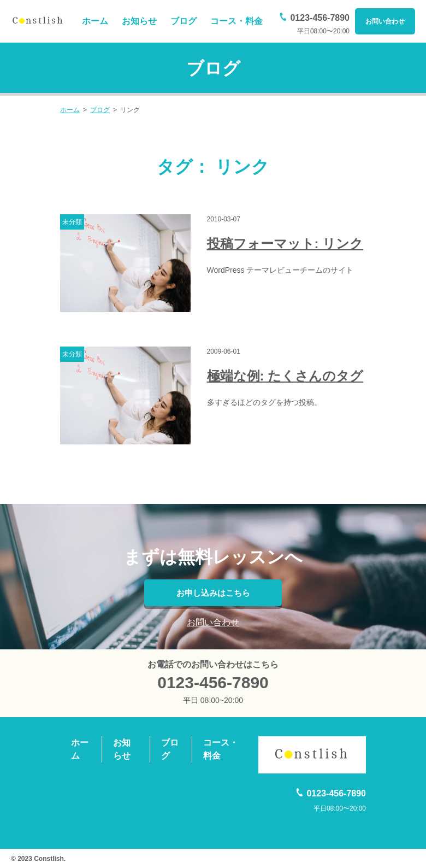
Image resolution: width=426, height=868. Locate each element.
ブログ (184, 21)
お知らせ (139, 21)
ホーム (95, 21)
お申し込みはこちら (213, 593)
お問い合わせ (385, 21)
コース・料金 (236, 21)
